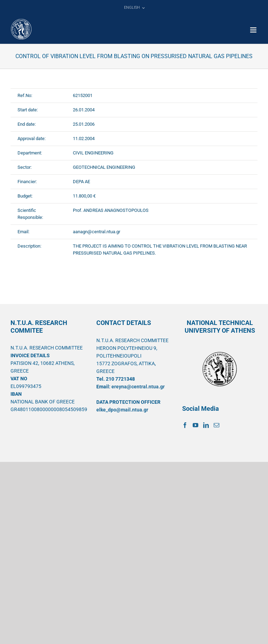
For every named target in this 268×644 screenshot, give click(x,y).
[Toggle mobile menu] (254, 30)
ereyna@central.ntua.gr (138, 387)
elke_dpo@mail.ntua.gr (122, 410)
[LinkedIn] (206, 425)
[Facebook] (185, 425)
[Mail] (217, 425)
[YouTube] (195, 425)
